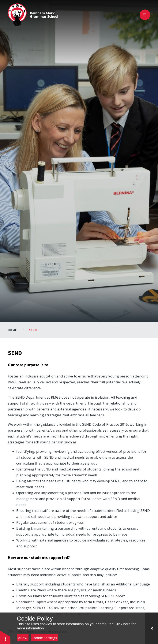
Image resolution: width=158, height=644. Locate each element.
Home (12, 330)
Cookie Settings (44, 638)
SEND (33, 330)
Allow (23, 638)
